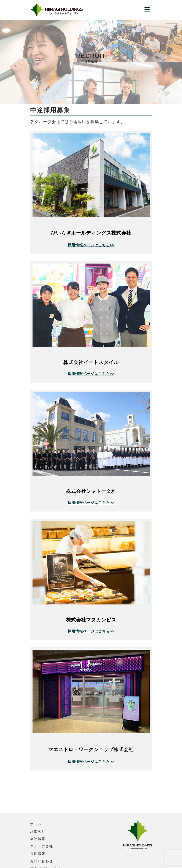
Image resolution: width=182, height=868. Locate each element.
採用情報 (38, 825)
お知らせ (38, 803)
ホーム (36, 796)
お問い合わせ (42, 833)
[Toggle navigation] (147, 9)
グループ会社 (42, 818)
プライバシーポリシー (49, 840)
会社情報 (38, 811)
